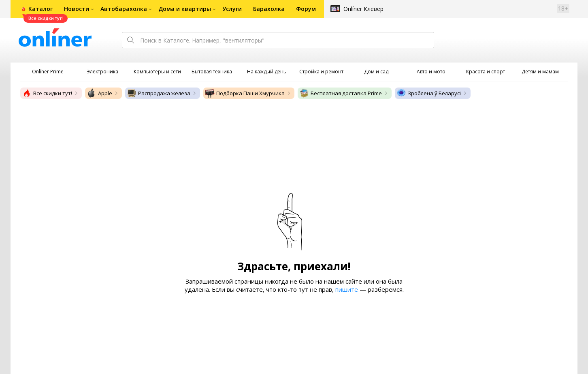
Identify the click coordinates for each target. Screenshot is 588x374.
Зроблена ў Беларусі (429, 93)
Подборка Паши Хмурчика (245, 93)
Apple (99, 93)
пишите (347, 289)
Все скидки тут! (47, 93)
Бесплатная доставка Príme (341, 93)
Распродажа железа (159, 93)
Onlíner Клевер (363, 9)
